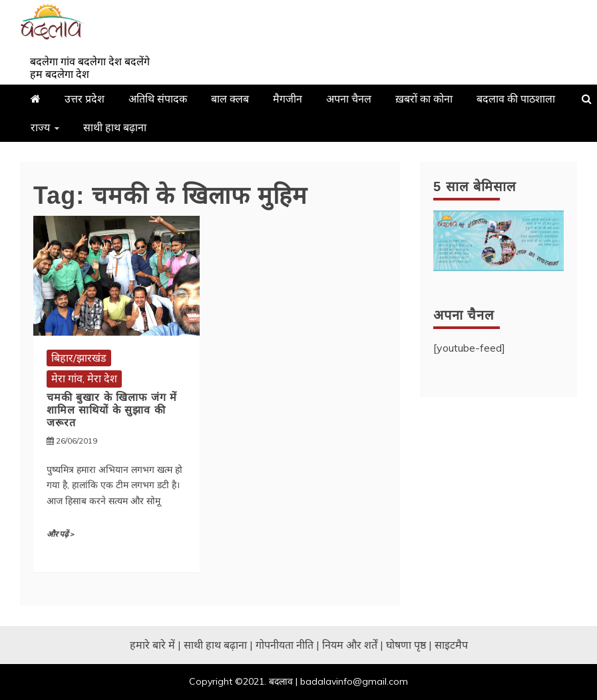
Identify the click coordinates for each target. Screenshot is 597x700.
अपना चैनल (349, 99)
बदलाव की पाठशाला (516, 99)
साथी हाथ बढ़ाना (115, 127)
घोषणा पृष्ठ (406, 645)
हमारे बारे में (152, 645)
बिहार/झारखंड (79, 358)
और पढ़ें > (60, 534)
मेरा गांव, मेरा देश (84, 378)
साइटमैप (451, 645)
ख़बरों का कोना (424, 99)
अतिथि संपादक (158, 99)
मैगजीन (288, 99)
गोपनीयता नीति (285, 645)
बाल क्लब (230, 99)
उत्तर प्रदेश (85, 99)
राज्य (40, 127)
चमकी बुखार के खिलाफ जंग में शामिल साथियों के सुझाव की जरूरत (112, 410)
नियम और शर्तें (350, 645)
